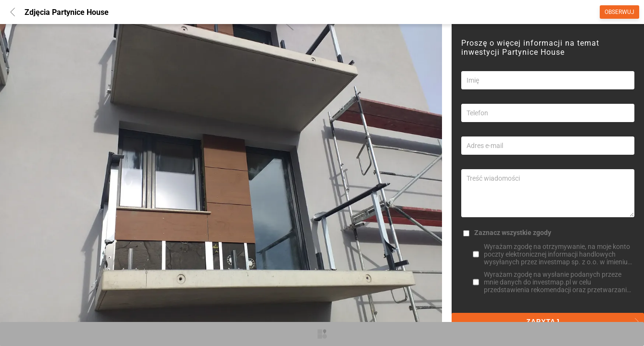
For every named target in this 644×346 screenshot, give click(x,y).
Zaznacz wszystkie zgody (513, 233)
